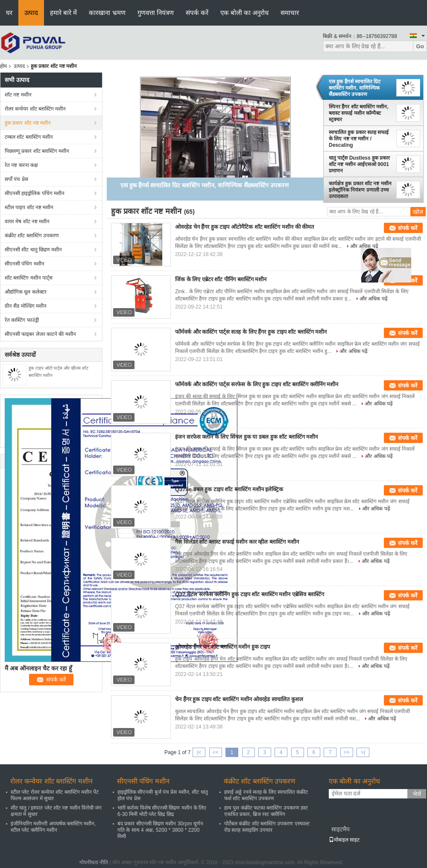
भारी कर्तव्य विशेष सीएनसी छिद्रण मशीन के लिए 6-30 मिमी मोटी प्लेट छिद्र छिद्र (162, 811)
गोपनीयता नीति (94, 862)
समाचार (290, 13)
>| (363, 752)
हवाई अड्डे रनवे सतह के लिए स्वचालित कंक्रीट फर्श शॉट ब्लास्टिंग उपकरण (266, 795)
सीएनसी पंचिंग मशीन (25, 264)
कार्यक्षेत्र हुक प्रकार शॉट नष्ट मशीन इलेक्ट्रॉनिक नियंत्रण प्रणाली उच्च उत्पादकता (360, 190)
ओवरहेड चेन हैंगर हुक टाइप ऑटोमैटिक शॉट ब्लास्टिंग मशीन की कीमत (244, 227)
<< (216, 752)
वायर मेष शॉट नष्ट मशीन (27, 221)
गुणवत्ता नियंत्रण (156, 13)
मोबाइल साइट (344, 840)
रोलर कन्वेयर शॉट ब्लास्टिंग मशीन (35, 109)
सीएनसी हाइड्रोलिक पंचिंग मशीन (35, 193)
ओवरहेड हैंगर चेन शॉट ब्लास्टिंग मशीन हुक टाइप (222, 647)
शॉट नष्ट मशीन (18, 95)
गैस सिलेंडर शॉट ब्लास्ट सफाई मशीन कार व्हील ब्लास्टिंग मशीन (237, 542)
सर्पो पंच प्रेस (16, 179)
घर (9, 13)
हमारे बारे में (63, 13)
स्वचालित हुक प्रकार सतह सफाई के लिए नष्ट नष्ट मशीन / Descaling (359, 139)
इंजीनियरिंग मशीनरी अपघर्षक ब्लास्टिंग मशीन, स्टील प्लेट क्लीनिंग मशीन (53, 827)
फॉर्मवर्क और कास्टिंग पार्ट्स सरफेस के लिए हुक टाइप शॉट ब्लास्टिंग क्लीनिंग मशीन (257, 384)
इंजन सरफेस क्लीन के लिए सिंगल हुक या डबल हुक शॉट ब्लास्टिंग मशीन (246, 437)
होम (3, 66)
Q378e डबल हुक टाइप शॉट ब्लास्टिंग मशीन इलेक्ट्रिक (229, 489)
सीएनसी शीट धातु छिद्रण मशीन (33, 250)
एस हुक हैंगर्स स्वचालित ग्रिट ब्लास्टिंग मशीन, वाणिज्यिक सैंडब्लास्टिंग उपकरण (355, 88)
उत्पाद (31, 13)
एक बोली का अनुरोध (245, 13)
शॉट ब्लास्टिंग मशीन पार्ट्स (29, 278)
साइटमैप (341, 829)
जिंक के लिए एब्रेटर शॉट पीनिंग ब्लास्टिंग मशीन (221, 279)
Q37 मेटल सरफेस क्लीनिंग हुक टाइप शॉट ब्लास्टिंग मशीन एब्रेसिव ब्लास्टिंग (250, 594)
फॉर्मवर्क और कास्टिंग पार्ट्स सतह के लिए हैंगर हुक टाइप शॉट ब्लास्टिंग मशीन (251, 332)
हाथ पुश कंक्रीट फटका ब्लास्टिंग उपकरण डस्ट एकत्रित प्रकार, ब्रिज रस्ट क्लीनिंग (266, 811)
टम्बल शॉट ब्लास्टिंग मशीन (29, 137)
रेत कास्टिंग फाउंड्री (22, 320)
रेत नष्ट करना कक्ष (21, 165)
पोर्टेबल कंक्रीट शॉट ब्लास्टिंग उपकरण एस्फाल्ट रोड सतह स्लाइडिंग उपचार (267, 827)
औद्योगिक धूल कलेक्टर (26, 292)
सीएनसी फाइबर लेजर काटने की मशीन (40, 334)
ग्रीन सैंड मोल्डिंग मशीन (26, 306)
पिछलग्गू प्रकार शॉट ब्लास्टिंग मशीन (37, 151)
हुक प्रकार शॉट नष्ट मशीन (28, 123)
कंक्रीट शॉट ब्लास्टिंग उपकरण (32, 236)
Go (420, 46)
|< (199, 752)
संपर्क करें (197, 13)
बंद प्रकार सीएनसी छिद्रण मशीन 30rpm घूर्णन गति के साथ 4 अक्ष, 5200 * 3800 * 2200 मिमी (160, 830)
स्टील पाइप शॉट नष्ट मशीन (29, 207)
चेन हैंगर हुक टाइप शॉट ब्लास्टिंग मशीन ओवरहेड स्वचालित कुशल (239, 699)
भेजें (417, 794)
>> (347, 752)
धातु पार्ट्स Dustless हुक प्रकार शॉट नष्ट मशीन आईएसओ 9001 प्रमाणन (359, 164)
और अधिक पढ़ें (364, 246)
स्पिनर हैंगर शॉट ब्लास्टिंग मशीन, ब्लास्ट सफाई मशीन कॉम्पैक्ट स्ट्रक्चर (359, 113)
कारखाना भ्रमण (107, 13)
